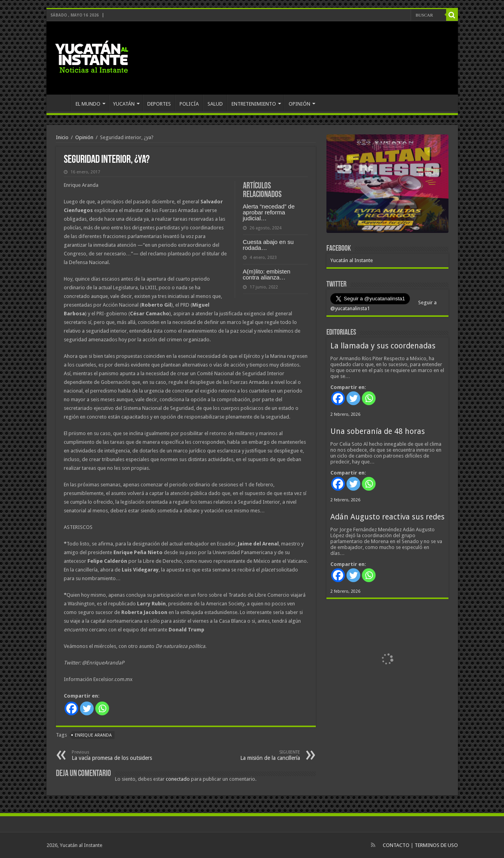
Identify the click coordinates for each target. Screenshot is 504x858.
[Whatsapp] (102, 708)
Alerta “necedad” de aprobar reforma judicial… (269, 212)
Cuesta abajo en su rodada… (268, 245)
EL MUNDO (88, 104)
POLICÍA (189, 104)
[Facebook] (71, 708)
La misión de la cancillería (260, 755)
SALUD (215, 104)
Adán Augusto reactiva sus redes (387, 517)
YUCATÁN (124, 104)
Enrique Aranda (93, 735)
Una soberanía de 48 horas (378, 431)
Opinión (84, 137)
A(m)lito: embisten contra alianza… (267, 274)
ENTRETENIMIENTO (254, 104)
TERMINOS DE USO (436, 845)
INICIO (61, 103)
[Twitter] (87, 708)
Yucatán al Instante (352, 260)
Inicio (62, 137)
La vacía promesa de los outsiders (112, 755)
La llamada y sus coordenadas (383, 346)
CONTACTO (396, 845)
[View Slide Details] (387, 185)
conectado (178, 779)
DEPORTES (159, 104)
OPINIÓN (299, 104)
